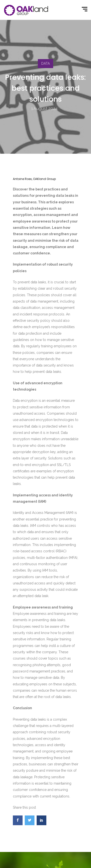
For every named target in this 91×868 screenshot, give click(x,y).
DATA (45, 63)
